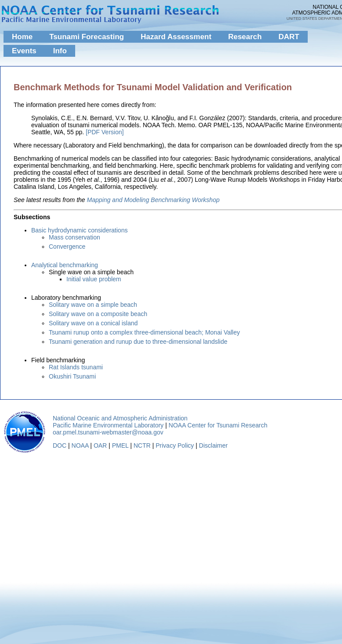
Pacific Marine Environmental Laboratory (108, 425)
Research (245, 37)
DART (289, 37)
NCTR (142, 445)
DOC (60, 445)
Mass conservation (75, 237)
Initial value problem (94, 279)
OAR (100, 445)
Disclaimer (213, 445)
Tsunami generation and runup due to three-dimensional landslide (138, 342)
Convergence (67, 247)
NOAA (80, 445)
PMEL (120, 445)
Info (60, 51)
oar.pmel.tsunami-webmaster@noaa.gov (108, 432)
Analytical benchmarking (65, 265)
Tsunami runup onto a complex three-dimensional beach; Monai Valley (144, 332)
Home (22, 37)
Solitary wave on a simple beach (93, 305)
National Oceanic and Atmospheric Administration (120, 418)
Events (24, 51)
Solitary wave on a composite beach (98, 314)
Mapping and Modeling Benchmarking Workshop (153, 200)
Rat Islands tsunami (76, 367)
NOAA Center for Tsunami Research (218, 425)
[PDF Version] (105, 132)
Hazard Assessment (176, 37)
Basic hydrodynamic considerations (79, 230)
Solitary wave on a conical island (93, 323)
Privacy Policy (175, 445)
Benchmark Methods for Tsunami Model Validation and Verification (153, 87)
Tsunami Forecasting (87, 37)
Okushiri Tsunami (72, 376)
